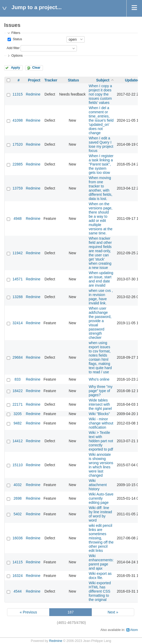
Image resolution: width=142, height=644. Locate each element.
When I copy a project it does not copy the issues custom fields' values (100, 94)
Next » (113, 612)
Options (17, 56)
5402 (18, 514)
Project (34, 80)
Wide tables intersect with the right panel (100, 404)
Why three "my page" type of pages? (100, 391)
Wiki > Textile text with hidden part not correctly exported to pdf (101, 441)
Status (17, 39)
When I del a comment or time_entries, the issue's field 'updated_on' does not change (101, 120)
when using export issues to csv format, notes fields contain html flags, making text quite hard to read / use (100, 357)
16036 (18, 538)
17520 (18, 144)
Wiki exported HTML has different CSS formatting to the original (100, 591)
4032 (18, 485)
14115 (18, 562)
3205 (18, 414)
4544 (18, 591)
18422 (18, 391)
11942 (18, 253)
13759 (18, 188)
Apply (16, 68)
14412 (18, 441)
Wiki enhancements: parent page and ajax (101, 562)
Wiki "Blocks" (99, 414)
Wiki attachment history (98, 485)
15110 (18, 465)
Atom (134, 630)
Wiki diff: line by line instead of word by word (100, 514)
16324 (18, 576)
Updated (132, 80)
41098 (18, 120)
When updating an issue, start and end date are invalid (101, 279)
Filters (16, 33)
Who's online (99, 379)
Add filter (13, 48)
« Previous (28, 612)
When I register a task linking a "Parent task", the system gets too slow (101, 164)
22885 (18, 164)
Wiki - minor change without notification (101, 423)
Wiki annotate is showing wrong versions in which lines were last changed (101, 465)
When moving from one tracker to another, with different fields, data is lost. (100, 188)
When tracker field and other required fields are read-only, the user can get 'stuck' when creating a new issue (100, 253)
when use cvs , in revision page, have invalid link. (101, 297)
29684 (18, 357)
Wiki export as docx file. (100, 576)
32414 (18, 323)
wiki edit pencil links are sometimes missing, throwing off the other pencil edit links (101, 538)
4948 (18, 218)
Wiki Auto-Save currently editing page (101, 498)
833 (18, 379)
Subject (103, 80)
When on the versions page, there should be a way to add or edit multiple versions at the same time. (100, 218)
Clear (36, 68)
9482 (18, 423)
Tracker (51, 80)
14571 (18, 279)
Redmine (33, 94)
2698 (18, 498)
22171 (18, 404)
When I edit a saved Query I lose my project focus (101, 144)
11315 (18, 94)
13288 (18, 297)
